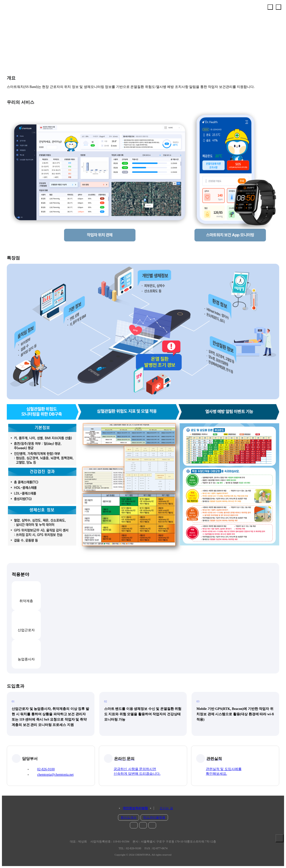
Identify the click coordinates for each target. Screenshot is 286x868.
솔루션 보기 (280, 838)
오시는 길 (166, 808)
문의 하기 (280, 849)
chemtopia (18, 11)
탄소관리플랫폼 (154, 817)
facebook (143, 825)
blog (152, 825)
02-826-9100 (46, 769)
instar (134, 825)
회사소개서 (129, 817)
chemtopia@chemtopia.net (55, 775)
